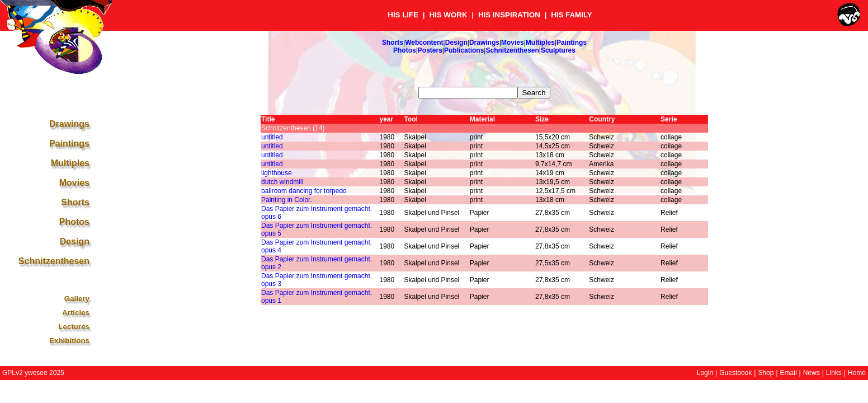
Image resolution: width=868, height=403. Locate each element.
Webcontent (424, 43)
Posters (430, 50)
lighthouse (277, 173)
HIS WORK (448, 15)
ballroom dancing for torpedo (304, 191)
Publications (464, 50)
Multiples (540, 43)
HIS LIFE (403, 15)
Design (456, 43)
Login (705, 373)
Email (789, 373)
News (812, 373)
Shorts (393, 43)
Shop (766, 373)
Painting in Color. (287, 200)
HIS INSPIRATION (509, 15)
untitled (272, 137)
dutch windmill (282, 182)
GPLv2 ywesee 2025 (33, 373)
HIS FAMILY (572, 15)
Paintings (572, 43)
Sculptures (558, 50)
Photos (405, 50)
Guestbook (735, 373)
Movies (513, 43)
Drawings (484, 43)
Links (834, 373)
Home (857, 373)
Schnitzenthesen (512, 50)
